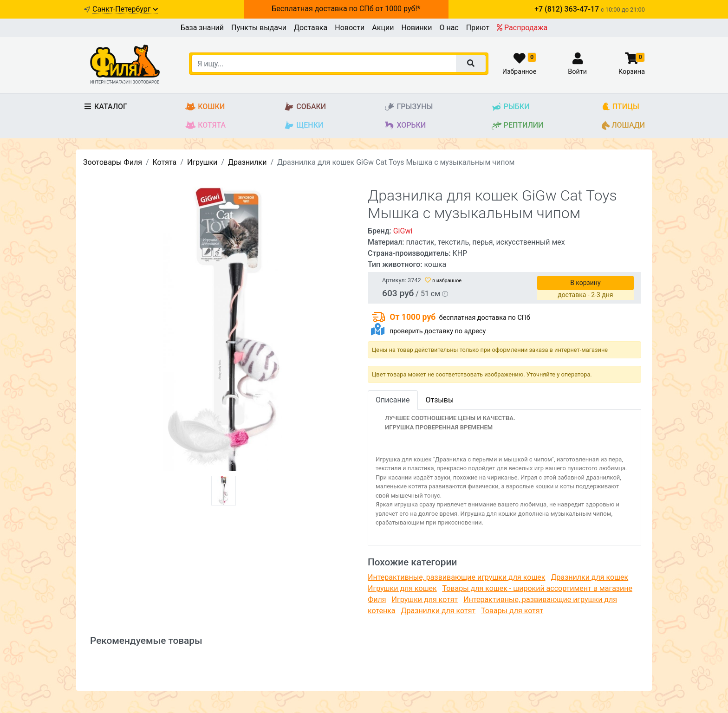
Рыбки (510, 107)
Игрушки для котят (425, 600)
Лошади (623, 126)
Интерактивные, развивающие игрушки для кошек (456, 577)
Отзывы (440, 400)
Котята (205, 126)
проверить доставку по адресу (438, 331)
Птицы (621, 107)
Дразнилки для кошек (589, 577)
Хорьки (405, 126)
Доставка (311, 28)
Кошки (205, 107)
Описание (393, 400)
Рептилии (517, 126)
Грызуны (408, 107)
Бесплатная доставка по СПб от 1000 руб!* (346, 9)
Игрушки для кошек (402, 588)
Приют (478, 28)
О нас (449, 28)
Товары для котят (512, 611)
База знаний (202, 28)
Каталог (105, 107)
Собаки (305, 107)
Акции (383, 28)
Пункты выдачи (259, 28)
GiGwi (403, 231)
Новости (350, 28)
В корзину (585, 283)
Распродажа (522, 28)
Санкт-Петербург (125, 9)
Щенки (303, 126)
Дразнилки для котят (439, 611)
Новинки (416, 28)
